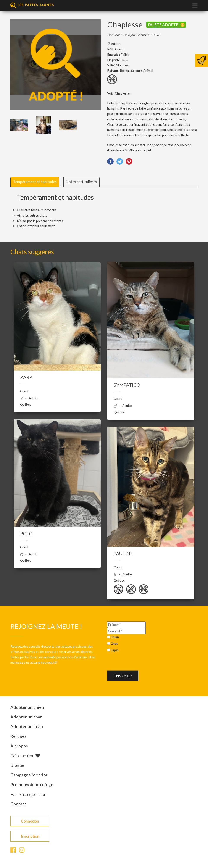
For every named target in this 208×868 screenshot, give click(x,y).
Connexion (30, 821)
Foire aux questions (29, 794)
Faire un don (25, 755)
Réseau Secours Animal (136, 71)
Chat (114, 643)
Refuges (18, 736)
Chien (115, 637)
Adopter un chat (26, 717)
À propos (19, 746)
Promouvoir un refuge (32, 784)
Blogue (17, 765)
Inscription (30, 836)
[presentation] (140, 662)
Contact (18, 804)
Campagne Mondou (29, 775)
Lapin (114, 650)
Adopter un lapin (27, 726)
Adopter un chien (27, 707)
